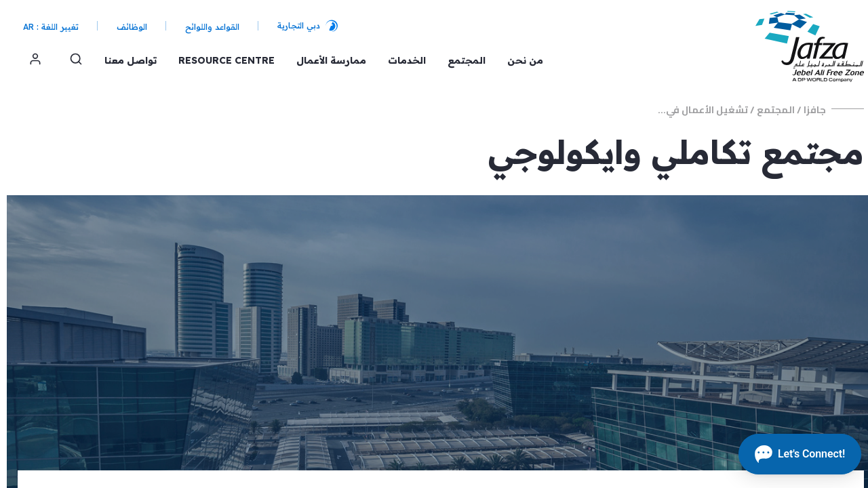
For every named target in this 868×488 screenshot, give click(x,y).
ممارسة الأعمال (324, 60)
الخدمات (400, 60)
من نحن (518, 60)
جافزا (808, 110)
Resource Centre (220, 60)
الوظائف (125, 27)
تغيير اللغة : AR (44, 27)
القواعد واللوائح (205, 27)
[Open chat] (793, 454)
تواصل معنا (124, 60)
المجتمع (460, 60)
